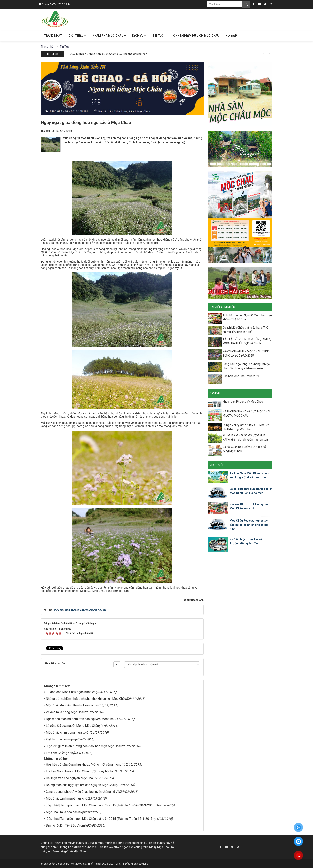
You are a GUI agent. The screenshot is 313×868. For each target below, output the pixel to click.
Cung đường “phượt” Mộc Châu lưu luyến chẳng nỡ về (82, 792)
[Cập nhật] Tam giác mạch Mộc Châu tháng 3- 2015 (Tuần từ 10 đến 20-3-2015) (101, 805)
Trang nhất (53, 36)
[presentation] (264, 54)
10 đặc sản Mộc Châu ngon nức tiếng (71, 692)
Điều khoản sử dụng (137, 864)
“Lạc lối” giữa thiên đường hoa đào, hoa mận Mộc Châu (84, 746)
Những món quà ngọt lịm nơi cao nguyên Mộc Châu (81, 785)
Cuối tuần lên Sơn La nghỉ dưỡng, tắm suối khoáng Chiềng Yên (108, 54)
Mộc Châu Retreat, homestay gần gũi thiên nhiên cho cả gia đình (249, 525)
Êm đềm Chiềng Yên (59, 753)
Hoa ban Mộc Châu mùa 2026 (241, 376)
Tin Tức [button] (159, 36)
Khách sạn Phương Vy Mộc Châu (243, 402)
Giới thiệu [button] (77, 36)
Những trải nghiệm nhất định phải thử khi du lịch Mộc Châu (86, 699)
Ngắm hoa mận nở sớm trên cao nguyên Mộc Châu (80, 719)
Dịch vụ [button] (139, 36)
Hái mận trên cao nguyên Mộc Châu (70, 778)
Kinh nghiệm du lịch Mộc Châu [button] (196, 36)
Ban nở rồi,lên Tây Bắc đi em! (66, 826)
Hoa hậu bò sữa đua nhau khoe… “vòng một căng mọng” (84, 764)
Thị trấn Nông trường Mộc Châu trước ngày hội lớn (80, 771)
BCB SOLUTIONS (111, 864)
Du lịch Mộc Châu (76, 864)
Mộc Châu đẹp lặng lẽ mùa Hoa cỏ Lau (72, 705)
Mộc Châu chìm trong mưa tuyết (68, 733)
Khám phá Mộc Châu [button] (109, 36)
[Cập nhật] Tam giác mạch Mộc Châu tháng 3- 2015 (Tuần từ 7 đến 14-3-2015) (100, 819)
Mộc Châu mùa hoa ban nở (64, 812)
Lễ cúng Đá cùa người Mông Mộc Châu (72, 726)
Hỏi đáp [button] (231, 36)
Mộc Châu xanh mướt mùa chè (66, 798)
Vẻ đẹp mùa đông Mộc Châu (65, 712)
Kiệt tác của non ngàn (60, 739)
